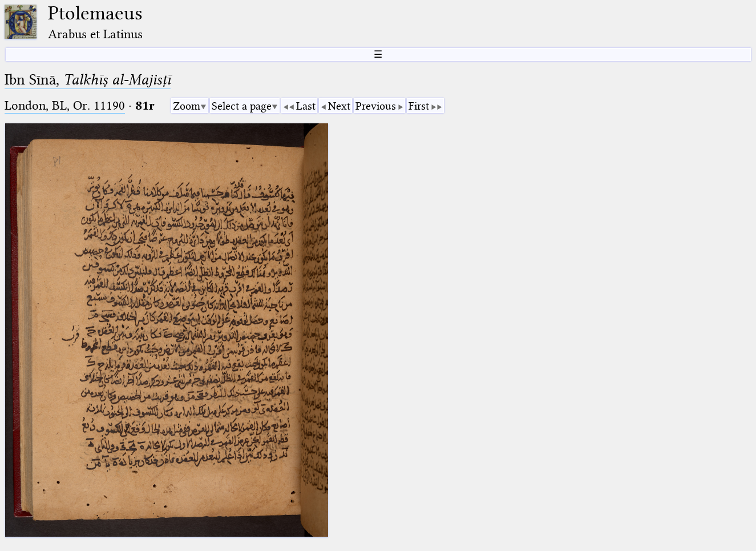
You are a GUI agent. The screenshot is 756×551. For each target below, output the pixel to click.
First (419, 106)
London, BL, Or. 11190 (65, 105)
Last (306, 106)
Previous (376, 106)
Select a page (242, 106)
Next (339, 106)
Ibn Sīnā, (88, 80)
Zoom (187, 106)
